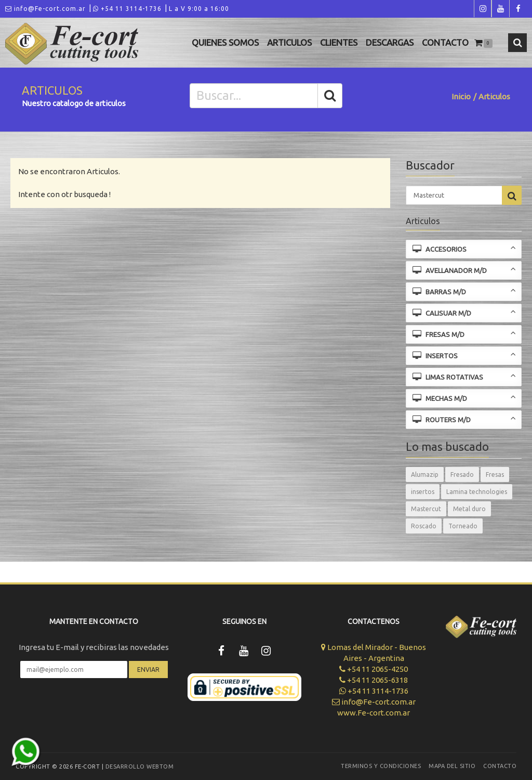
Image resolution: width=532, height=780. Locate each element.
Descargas (390, 42)
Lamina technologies (477, 492)
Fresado (462, 474)
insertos (423, 492)
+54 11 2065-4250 (374, 669)
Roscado (424, 526)
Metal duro (469, 509)
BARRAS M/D (464, 291)
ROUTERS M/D (464, 419)
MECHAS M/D (464, 398)
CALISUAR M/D (464, 312)
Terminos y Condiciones (381, 766)
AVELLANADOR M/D (464, 270)
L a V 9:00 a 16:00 (199, 9)
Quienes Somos (225, 42)
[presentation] (94, 709)
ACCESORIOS (464, 248)
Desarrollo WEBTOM (140, 766)
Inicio (461, 96)
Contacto (445, 42)
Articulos (289, 42)
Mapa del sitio (452, 766)
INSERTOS (464, 355)
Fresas (495, 474)
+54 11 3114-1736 (127, 9)
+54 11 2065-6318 (374, 680)
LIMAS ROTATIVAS (464, 376)
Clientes (339, 42)
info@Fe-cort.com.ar (45, 9)
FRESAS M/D (464, 334)
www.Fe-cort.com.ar (374, 713)
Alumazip (425, 474)
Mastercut (426, 509)
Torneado (463, 526)
